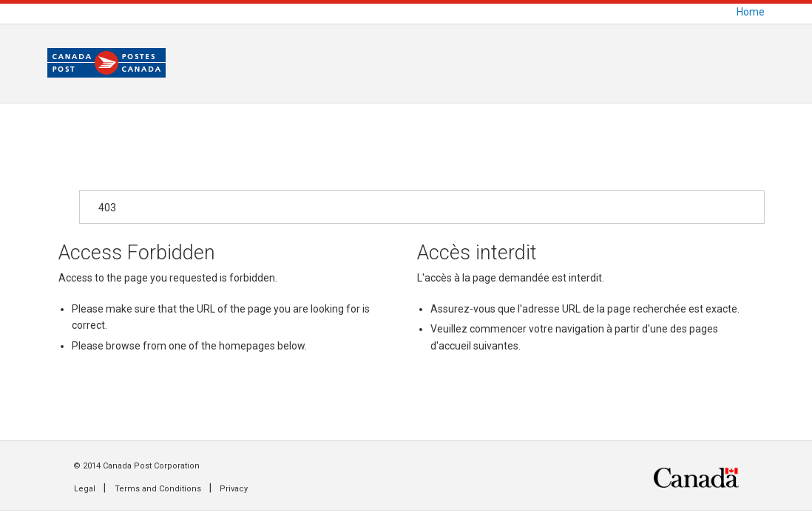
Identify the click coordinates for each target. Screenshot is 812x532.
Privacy (234, 489)
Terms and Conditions (158, 489)
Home (751, 12)
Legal (85, 489)
